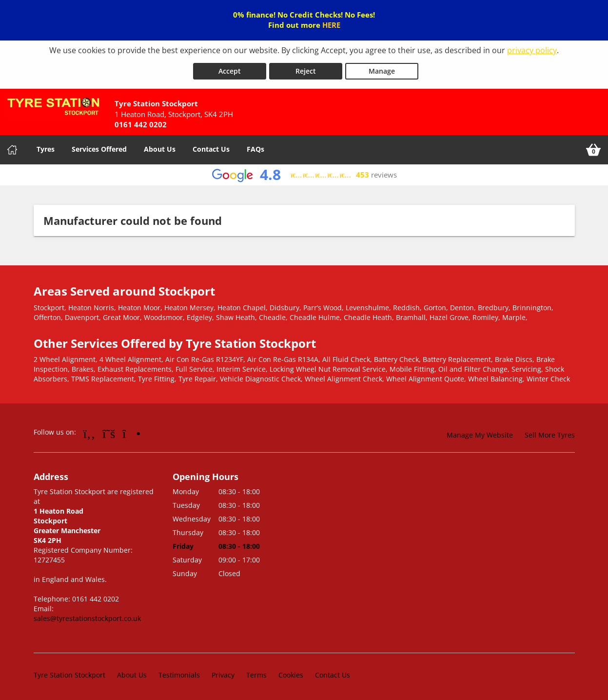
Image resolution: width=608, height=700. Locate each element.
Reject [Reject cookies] (306, 69)
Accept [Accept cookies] (230, 69)
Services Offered (99, 147)
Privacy (223, 673)
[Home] (12, 148)
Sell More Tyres (550, 433)
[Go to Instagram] (131, 431)
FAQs (255, 147)
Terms (256, 673)
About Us (160, 147)
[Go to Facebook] (89, 431)
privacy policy (532, 50)
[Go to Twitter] (109, 431)
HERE (331, 25)
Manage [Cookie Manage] (382, 69)
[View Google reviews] (304, 173)
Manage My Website (480, 433)
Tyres (46, 147)
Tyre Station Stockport (69, 673)
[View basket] (593, 148)
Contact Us (211, 147)
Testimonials (179, 673)
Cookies (291, 673)
